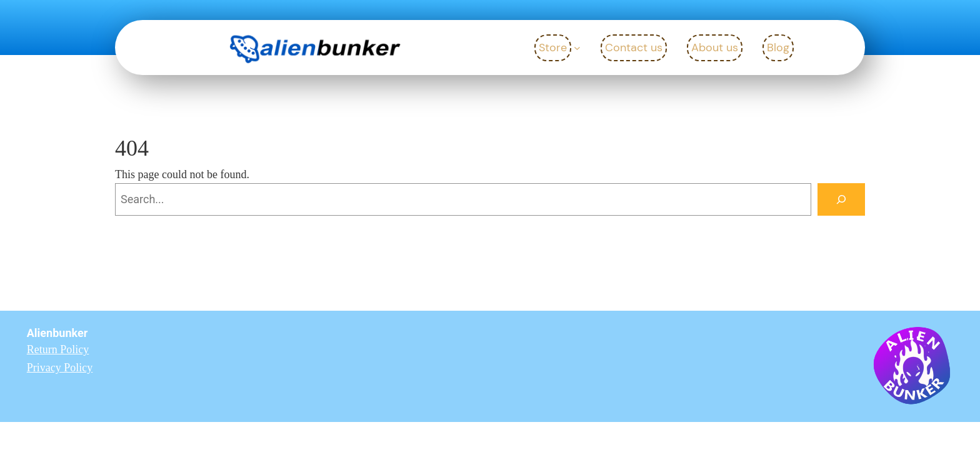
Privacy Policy (60, 368)
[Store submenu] (577, 48)
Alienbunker (57, 333)
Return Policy (58, 349)
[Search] (841, 199)
